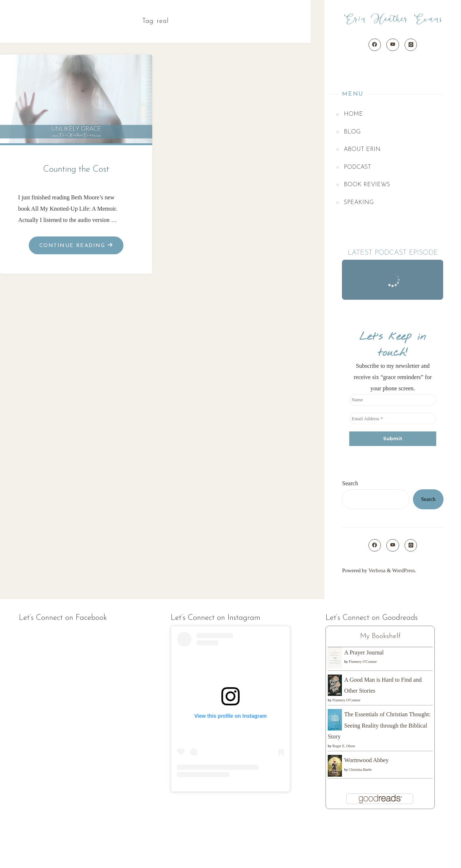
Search (350, 483)
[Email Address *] (393, 419)
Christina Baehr (360, 770)
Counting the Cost (76, 170)
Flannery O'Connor (363, 662)
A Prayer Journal (364, 652)
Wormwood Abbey (366, 760)
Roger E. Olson (344, 746)
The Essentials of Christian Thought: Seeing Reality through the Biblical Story (379, 725)
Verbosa (376, 570)
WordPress (404, 570)
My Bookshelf (380, 636)
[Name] (393, 400)
